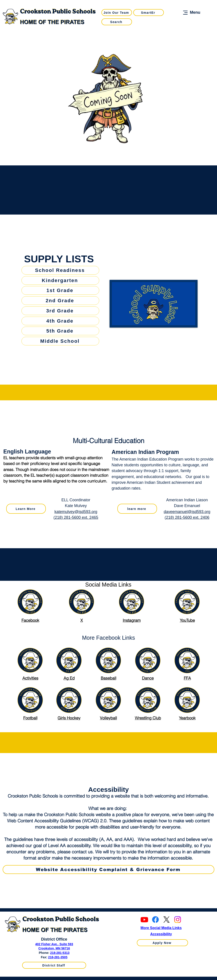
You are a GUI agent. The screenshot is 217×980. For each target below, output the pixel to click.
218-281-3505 (58, 957)
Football (30, 718)
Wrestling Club (148, 718)
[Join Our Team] (117, 13)
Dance (148, 678)
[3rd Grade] (60, 311)
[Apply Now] (162, 943)
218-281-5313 (60, 953)
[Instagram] (178, 920)
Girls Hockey (69, 718)
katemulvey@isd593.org (76, 512)
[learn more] (137, 509)
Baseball (108, 678)
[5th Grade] (60, 331)
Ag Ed (69, 678)
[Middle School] (60, 341)
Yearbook (187, 718)
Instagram (132, 620)
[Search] (117, 22)
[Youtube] (144, 920)
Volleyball (108, 718)
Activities (30, 678)
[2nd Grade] (60, 301)
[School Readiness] (60, 270)
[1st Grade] (60, 290)
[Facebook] (155, 920)
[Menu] (191, 13)
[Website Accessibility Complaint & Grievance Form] (108, 870)
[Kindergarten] (60, 280)
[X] (167, 920)
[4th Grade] (60, 321)
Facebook (30, 620)
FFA (187, 678)
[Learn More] (26, 509)
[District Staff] (54, 965)
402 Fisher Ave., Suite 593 (54, 944)
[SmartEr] (149, 13)
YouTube (187, 620)
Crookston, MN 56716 (54, 948)
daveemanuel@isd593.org (187, 512)
